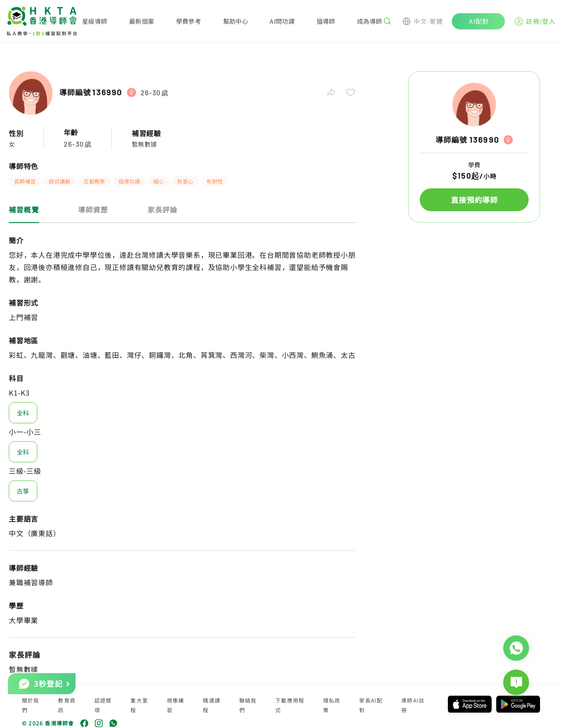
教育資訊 (67, 705)
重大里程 (139, 705)
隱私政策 (332, 705)
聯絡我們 (248, 705)
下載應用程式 (290, 705)
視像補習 (176, 705)
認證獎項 (103, 705)
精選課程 (212, 705)
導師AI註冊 (413, 705)
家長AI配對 (371, 705)
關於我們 (31, 705)
